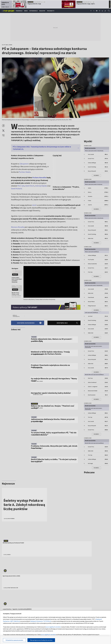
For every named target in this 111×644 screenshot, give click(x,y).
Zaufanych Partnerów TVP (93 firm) (41, 621)
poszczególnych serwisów (53, 627)
